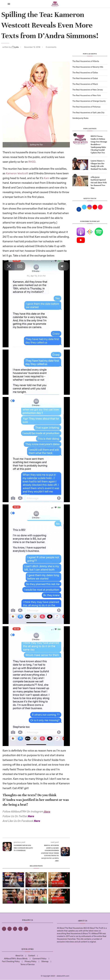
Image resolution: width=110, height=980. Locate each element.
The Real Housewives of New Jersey (88, 90)
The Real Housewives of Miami (85, 84)
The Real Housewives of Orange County (89, 101)
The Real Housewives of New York (87, 96)
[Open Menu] (9, 4)
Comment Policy (39, 959)
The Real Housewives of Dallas (85, 73)
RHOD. (32, 162)
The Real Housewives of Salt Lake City (88, 113)
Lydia (15, 47)
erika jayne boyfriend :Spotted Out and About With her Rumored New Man (99, 183)
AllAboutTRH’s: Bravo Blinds (16, 959)
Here (47, 812)
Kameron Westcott (17, 173)
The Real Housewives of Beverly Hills (88, 67)
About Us (19, 956)
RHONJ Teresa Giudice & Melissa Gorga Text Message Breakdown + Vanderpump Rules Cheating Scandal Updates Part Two (99, 144)
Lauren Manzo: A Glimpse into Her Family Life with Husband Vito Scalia (99, 165)
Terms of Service (28, 965)
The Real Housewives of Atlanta (86, 61)
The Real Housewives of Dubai (85, 78)
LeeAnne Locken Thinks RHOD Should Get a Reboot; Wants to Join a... (59, 890)
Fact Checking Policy (11, 962)
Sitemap (45, 962)
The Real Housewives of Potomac (87, 107)
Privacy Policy (30, 962)
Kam (47, 178)
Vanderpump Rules (80, 118)
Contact (32, 956)
